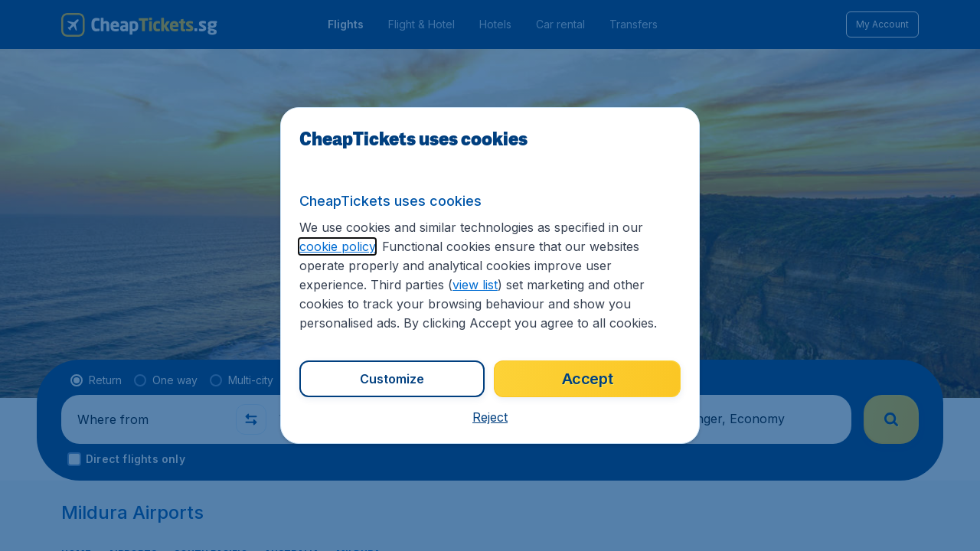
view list (475, 285)
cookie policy (337, 246)
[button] (490, 417)
